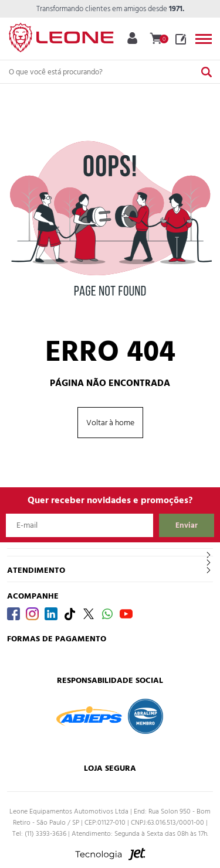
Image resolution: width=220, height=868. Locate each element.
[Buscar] (207, 72)
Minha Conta (132, 38)
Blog (181, 39)
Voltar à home (110, 423)
